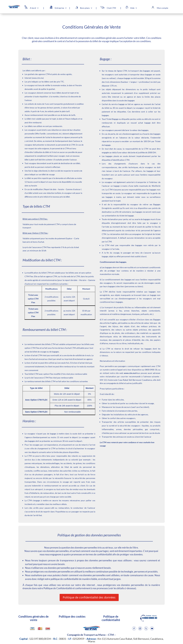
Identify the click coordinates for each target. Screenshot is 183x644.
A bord (33, 8)
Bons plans (85, 8)
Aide (132, 8)
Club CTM (111, 8)
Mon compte (162, 8)
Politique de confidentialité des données (89, 597)
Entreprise (59, 8)
